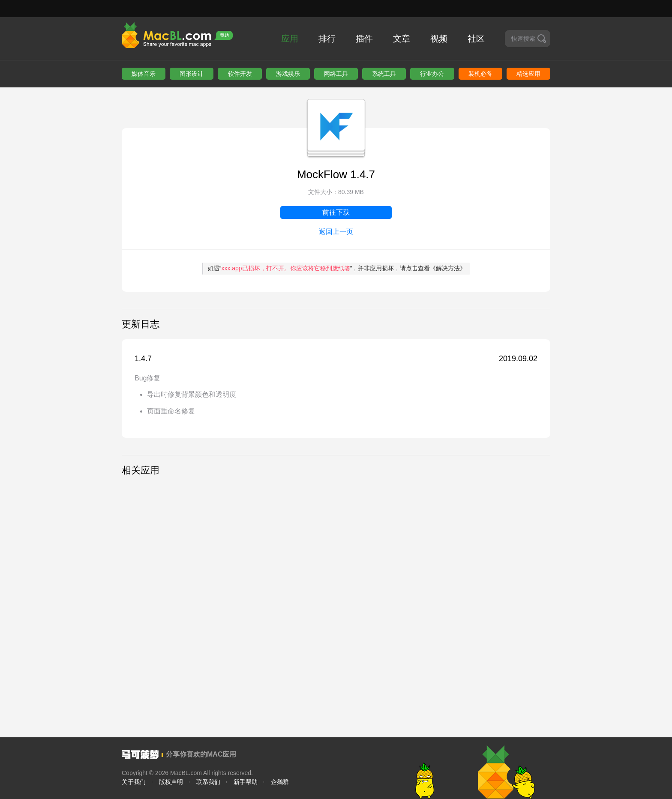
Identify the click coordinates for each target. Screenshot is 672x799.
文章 (402, 39)
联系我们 (208, 782)
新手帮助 (246, 782)
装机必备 (480, 74)
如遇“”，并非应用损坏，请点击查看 (337, 268)
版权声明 (171, 782)
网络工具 (336, 74)
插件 (364, 39)
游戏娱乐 (288, 74)
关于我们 (134, 782)
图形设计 (192, 74)
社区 (476, 39)
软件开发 (240, 74)
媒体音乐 (144, 74)
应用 (290, 39)
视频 (439, 39)
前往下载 (336, 212)
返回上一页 (336, 232)
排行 (327, 39)
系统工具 (384, 74)
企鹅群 (280, 782)
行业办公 (432, 74)
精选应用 (528, 74)
